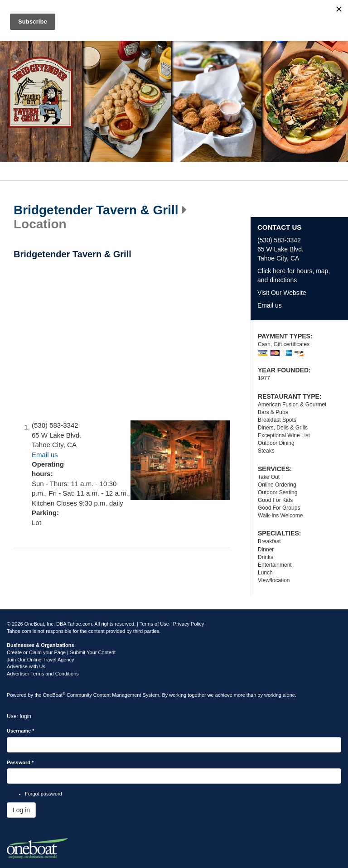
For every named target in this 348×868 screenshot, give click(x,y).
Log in (21, 810)
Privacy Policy (188, 624)
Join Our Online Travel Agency (41, 660)
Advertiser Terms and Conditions (43, 674)
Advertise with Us (26, 666)
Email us (45, 455)
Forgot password (43, 794)
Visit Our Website (282, 293)
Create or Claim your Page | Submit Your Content (61, 652)
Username (21, 731)
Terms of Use (154, 624)
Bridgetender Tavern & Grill (96, 210)
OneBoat (54, 695)
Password (20, 762)
